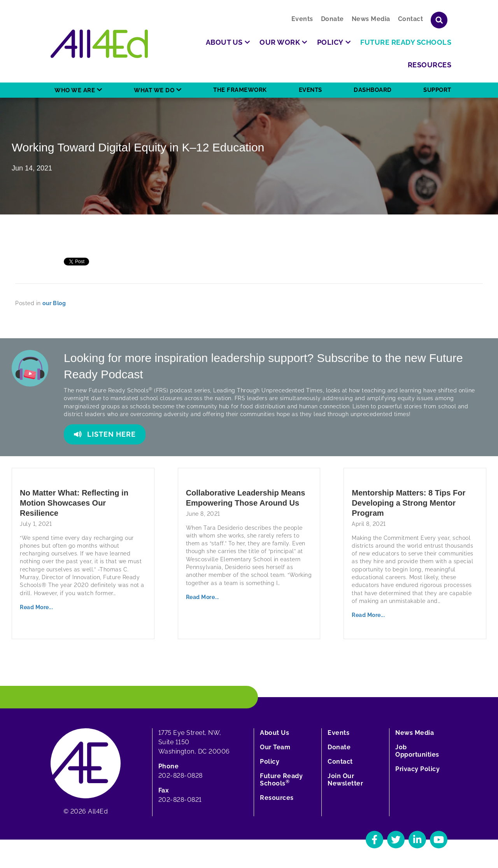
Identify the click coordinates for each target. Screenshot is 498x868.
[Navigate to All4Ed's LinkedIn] (417, 839)
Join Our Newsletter (345, 780)
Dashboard (373, 90)
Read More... (36, 607)
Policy (270, 762)
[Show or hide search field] (439, 20)
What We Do (154, 90)
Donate (332, 19)
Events (302, 19)
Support (437, 90)
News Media (371, 19)
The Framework (240, 90)
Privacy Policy (417, 769)
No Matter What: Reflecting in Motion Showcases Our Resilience (74, 503)
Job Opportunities (417, 751)
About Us (274, 733)
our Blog (54, 303)
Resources (277, 798)
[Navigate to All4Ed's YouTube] (439, 839)
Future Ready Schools (281, 780)
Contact (411, 19)
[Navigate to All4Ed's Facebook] (374, 839)
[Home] (99, 44)
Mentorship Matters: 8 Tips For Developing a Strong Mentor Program (409, 503)
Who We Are (75, 90)
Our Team (275, 747)
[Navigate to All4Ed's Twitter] (396, 839)
